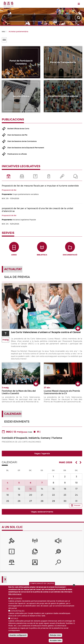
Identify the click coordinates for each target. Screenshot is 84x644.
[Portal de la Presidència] (8, 544)
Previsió (77, 507)
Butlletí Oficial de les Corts (18, 129)
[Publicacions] (76, 544)
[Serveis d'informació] (59, 544)
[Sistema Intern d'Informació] (42, 544)
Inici (4, 32)
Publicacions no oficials (17, 154)
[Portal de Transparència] (8, 554)
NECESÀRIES (16, 599)
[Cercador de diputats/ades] (59, 554)
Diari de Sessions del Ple (17, 135)
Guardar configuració (18, 635)
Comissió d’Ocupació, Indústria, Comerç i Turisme (32, 440)
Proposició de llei (9, 190)
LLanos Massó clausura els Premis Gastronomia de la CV (62, 394)
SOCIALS (14, 618)
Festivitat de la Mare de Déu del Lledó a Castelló (19, 394)
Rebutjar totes (55, 635)
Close (74, 585)
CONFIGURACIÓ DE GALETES (42, 583)
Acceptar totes (56, 640)
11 (8, 491)
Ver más (78, 331)
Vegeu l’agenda (42, 456)
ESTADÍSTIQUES (17, 611)
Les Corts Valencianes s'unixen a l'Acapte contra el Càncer (44, 336)
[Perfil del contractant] (42, 554)
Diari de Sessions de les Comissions (22, 141)
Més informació (15, 594)
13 (31, 491)
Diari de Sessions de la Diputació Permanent (26, 148)
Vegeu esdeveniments (42, 514)
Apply (79, 18)
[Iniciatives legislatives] (25, 554)
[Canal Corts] (25, 544)
